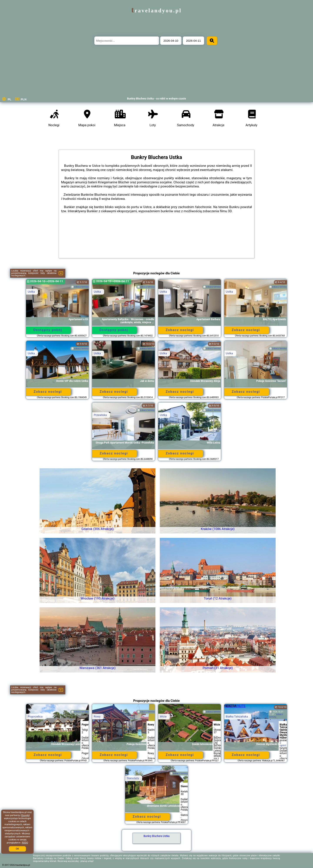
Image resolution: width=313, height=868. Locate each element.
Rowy (97, 716)
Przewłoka (100, 415)
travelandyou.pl (156, 11)
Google (25, 815)
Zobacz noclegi (180, 330)
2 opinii (283, 744)
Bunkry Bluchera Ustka (156, 836)
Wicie (163, 716)
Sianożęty (133, 778)
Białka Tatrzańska (237, 716)
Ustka (31, 292)
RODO (25, 843)
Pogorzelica (35, 716)
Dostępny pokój (48, 330)
